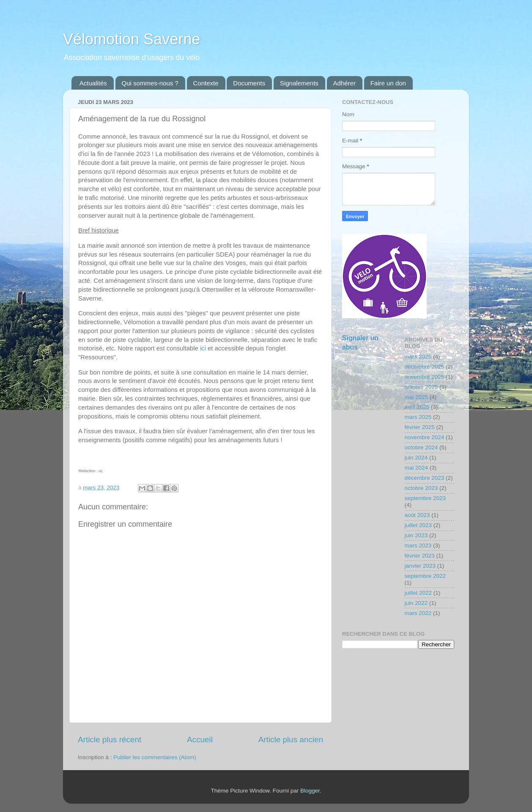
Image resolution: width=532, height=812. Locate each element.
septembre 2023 (425, 498)
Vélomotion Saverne (132, 39)
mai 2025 (417, 397)
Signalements (299, 83)
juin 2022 (416, 603)
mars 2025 (418, 417)
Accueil (200, 740)
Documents (249, 83)
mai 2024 (417, 468)
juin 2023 (416, 535)
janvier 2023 (420, 566)
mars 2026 (418, 357)
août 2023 (417, 515)
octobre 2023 (421, 488)
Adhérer (344, 83)
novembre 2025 (425, 377)
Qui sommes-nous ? (150, 83)
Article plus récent (110, 740)
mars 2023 (418, 545)
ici (203, 348)
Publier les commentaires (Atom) (155, 757)
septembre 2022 (425, 576)
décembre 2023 (425, 478)
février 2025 (420, 427)
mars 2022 (418, 613)
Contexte (206, 83)
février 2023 (420, 556)
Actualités (93, 83)
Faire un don (388, 83)
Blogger (310, 791)
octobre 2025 (421, 387)
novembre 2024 (425, 437)
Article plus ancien (291, 740)
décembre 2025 (425, 367)
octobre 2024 (421, 447)
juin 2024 (416, 458)
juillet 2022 (418, 593)
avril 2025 (417, 407)
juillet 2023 (418, 525)
